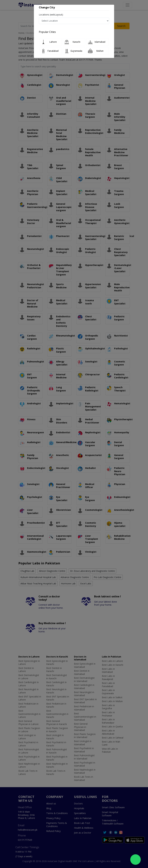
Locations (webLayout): (51, 15)
